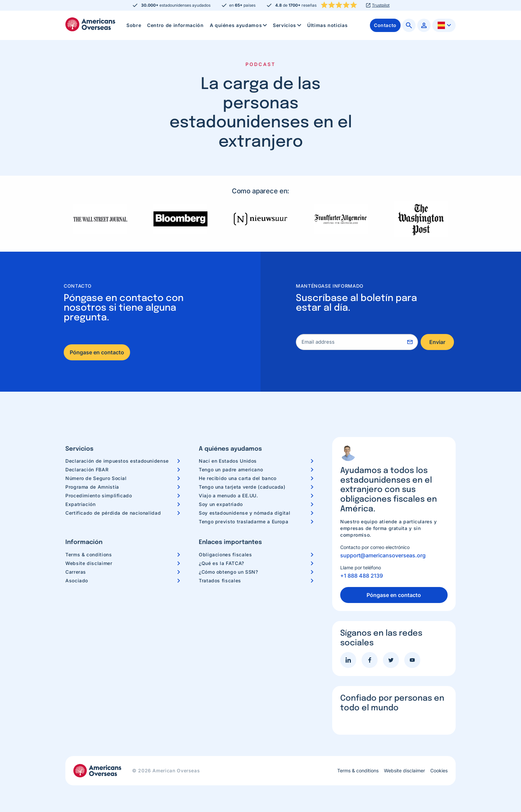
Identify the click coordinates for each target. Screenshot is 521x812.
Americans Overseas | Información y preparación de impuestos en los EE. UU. (90, 24)
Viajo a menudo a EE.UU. (228, 495)
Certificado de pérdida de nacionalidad (113, 513)
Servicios (288, 25)
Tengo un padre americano (231, 469)
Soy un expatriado (221, 504)
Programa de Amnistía (92, 487)
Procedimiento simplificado (99, 495)
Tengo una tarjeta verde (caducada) (242, 487)
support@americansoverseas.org (383, 555)
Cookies (439, 771)
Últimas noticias (327, 25)
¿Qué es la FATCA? (221, 563)
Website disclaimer (89, 563)
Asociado (77, 580)
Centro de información (175, 25)
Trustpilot (381, 5)
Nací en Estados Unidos (228, 461)
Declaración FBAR (87, 469)
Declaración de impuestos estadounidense (117, 461)
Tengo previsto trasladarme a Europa (243, 521)
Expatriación (81, 504)
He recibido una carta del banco (238, 478)
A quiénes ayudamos (239, 25)
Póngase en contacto (97, 352)
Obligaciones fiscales (225, 554)
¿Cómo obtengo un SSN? (228, 572)
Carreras (76, 572)
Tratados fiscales (220, 580)
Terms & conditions (89, 554)
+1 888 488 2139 (362, 576)
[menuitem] (134, 25)
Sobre (134, 25)
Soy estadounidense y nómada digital (244, 513)
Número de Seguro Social (96, 478)
